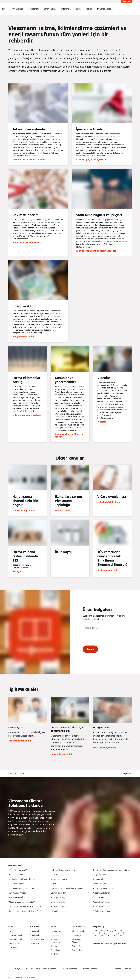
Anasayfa (12, 773)
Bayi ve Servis (50, 9)
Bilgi (22, 773)
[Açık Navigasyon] (3, 9)
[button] (127, 774)
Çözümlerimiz (33, 9)
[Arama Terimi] (102, 628)
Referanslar (66, 9)
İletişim (89, 9)
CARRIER (33, 977)
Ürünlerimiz (18, 9)
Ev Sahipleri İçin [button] (104, 9)
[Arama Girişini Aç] (130, 9)
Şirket (79, 9)
